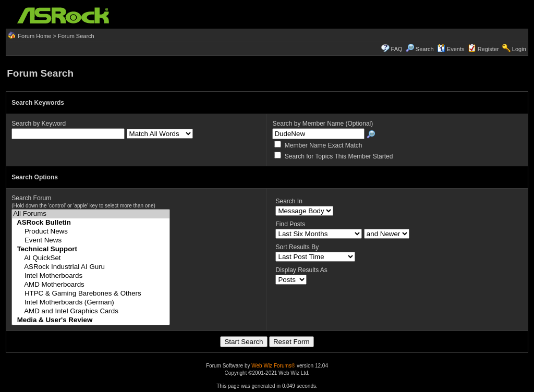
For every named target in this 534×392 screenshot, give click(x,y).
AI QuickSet (90, 258)
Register (488, 49)
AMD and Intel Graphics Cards (90, 311)
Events (451, 49)
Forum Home (34, 36)
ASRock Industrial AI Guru (90, 267)
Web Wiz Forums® (273, 366)
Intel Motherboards (90, 276)
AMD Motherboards (90, 285)
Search (425, 49)
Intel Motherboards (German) (90, 303)
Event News (90, 241)
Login (519, 49)
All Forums (90, 214)
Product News (90, 232)
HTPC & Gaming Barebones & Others (90, 294)
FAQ (397, 49)
